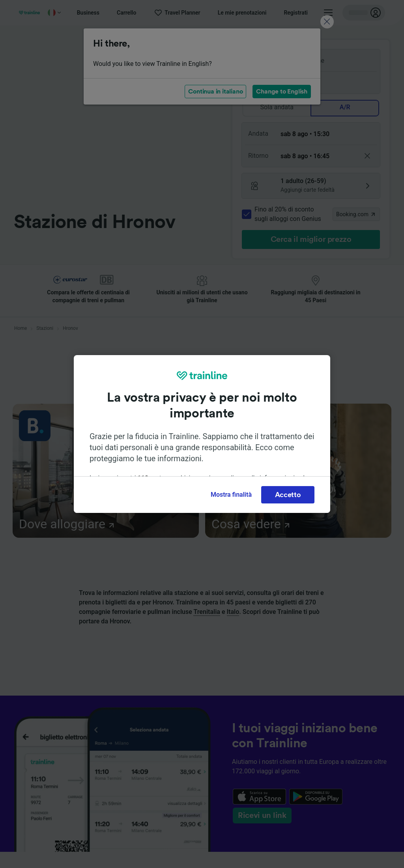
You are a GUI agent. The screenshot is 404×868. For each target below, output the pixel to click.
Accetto (288, 495)
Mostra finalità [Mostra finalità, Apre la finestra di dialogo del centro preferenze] (231, 495)
